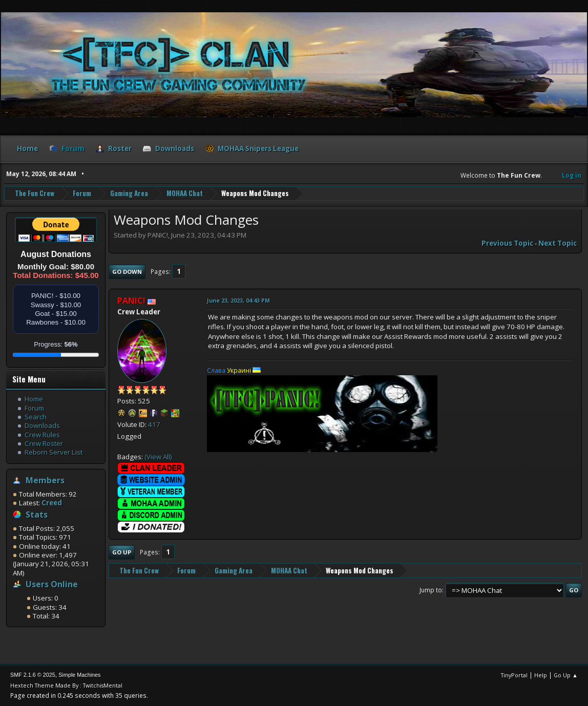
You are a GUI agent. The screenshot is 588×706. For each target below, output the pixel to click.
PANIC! (131, 301)
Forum (34, 408)
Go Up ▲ (566, 675)
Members (45, 480)
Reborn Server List (54, 452)
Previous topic (507, 243)
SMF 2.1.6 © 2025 (33, 675)
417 (154, 424)
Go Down (127, 272)
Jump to (431, 590)
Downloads (42, 425)
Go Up (122, 552)
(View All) (158, 457)
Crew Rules (42, 435)
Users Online (52, 584)
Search (36, 417)
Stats (37, 515)
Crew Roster (44, 443)
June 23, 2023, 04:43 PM (238, 300)
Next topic (558, 243)
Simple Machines (79, 675)
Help (541, 675)
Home (34, 399)
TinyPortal (514, 675)
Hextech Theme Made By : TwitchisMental (66, 685)
